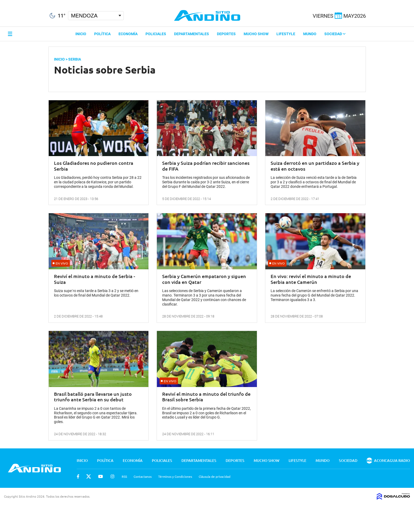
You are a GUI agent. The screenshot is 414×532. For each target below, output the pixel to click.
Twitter (89, 476)
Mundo (310, 34)
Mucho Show (256, 34)
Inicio (81, 34)
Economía (128, 34)
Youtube (101, 476)
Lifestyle (286, 34)
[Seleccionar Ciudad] (96, 16)
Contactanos (143, 476)
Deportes (226, 34)
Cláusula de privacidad (215, 476)
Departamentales (192, 34)
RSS (124, 476)
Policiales (156, 34)
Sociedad (335, 34)
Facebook (78, 476)
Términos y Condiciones (175, 476)
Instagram (112, 476)
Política (102, 34)
